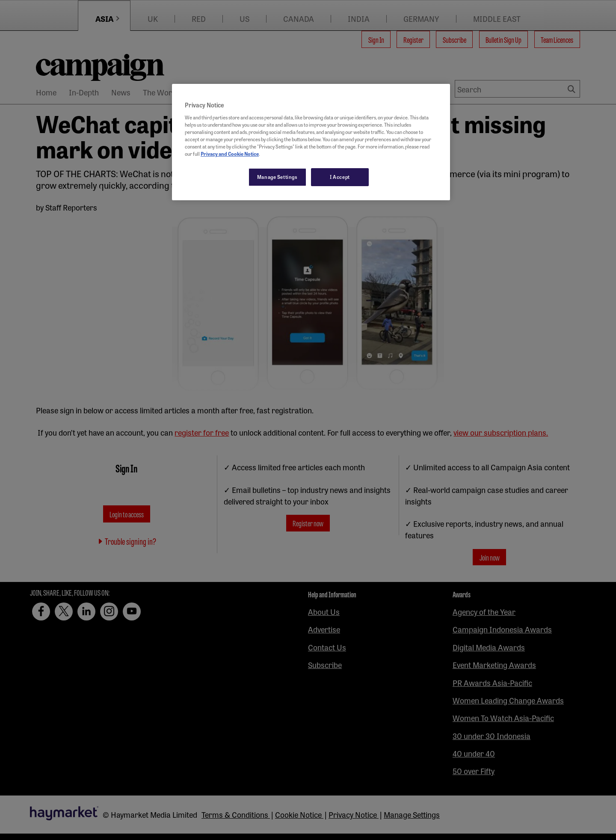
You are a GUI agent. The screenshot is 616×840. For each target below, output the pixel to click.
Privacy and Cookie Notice (230, 154)
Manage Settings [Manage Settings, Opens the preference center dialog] (277, 177)
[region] (311, 142)
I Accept (340, 177)
